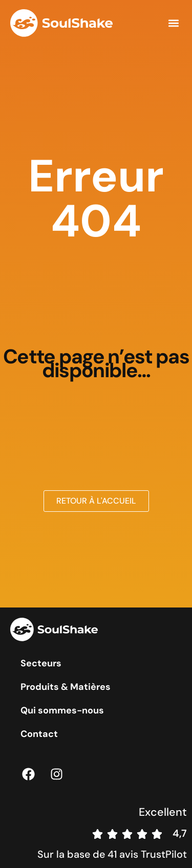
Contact (39, 734)
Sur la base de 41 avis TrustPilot (112, 854)
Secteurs (41, 663)
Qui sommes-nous (62, 710)
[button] (173, 23)
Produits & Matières (66, 687)
